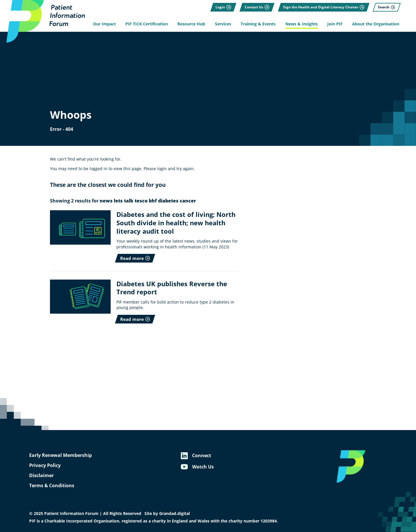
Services (223, 24)
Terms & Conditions (52, 486)
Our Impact (104, 24)
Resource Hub (191, 24)
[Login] (223, 7)
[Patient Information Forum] (43, 21)
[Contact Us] (257, 7)
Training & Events (258, 24)
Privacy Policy (45, 465)
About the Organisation (376, 24)
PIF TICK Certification (147, 24)
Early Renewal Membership (61, 455)
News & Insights (302, 24)
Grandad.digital (174, 514)
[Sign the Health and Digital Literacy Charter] (324, 7)
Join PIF (335, 24)
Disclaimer (41, 475)
